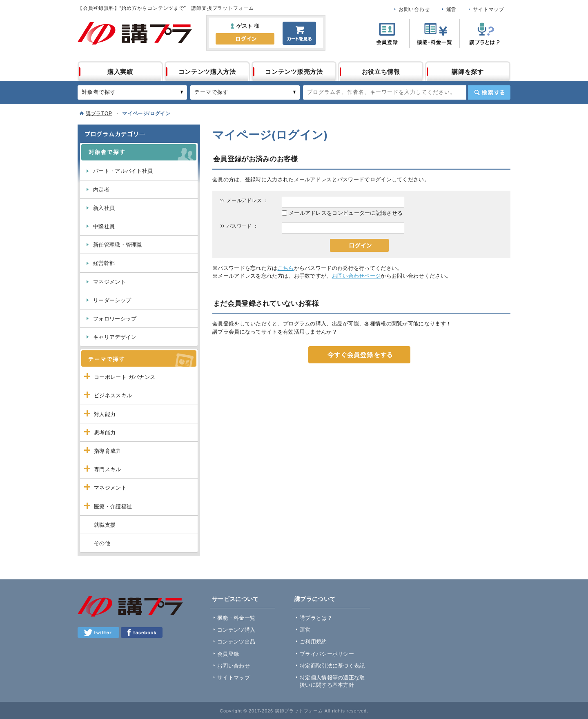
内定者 (101, 190)
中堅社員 (104, 226)
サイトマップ (489, 9)
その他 (102, 543)
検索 (489, 92)
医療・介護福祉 (113, 506)
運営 (452, 9)
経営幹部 (104, 263)
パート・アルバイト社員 (123, 171)
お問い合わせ (414, 9)
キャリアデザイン (115, 337)
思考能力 (105, 433)
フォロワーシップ (115, 319)
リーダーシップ (112, 300)
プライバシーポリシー (327, 654)
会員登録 (228, 654)
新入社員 (104, 208)
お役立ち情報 (381, 72)
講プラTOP (99, 114)
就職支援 (105, 525)
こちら (286, 268)
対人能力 (105, 414)
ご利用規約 (313, 642)
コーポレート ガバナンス (125, 377)
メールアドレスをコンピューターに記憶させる (346, 213)
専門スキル (108, 469)
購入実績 (120, 72)
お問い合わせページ (356, 276)
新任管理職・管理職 (118, 245)
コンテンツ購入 (236, 630)
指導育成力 (108, 451)
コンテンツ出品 (236, 642)
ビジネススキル (113, 395)
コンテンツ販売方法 (294, 72)
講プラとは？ (316, 618)
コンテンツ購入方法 (207, 72)
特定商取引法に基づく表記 (332, 666)
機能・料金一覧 (236, 618)
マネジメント (109, 282)
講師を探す (468, 72)
